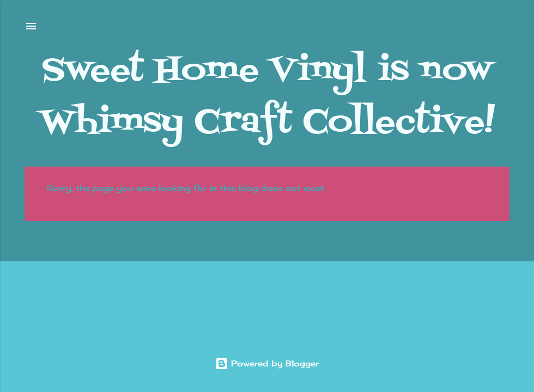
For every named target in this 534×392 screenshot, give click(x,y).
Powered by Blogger (267, 363)
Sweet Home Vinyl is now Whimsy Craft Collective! (267, 97)
